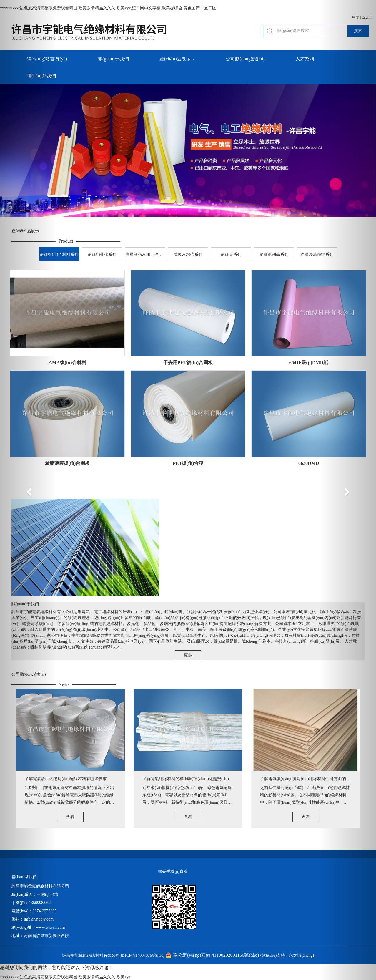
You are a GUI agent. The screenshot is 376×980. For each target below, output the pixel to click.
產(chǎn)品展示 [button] (177, 59)
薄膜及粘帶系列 (188, 254)
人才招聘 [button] (305, 59)
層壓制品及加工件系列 (145, 254)
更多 (188, 655)
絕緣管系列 (231, 254)
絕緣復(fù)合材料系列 (59, 254)
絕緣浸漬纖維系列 (317, 254)
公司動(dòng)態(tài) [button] (245, 59)
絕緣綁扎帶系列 (102, 254)
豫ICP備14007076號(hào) (143, 955)
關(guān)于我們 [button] (113, 59)
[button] (28, 490)
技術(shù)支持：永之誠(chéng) (287, 955)
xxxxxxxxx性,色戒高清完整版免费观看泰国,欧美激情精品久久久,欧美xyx (65, 977)
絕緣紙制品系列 (274, 254)
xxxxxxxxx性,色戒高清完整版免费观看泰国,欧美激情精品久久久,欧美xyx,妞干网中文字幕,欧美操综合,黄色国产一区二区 (108, 8)
